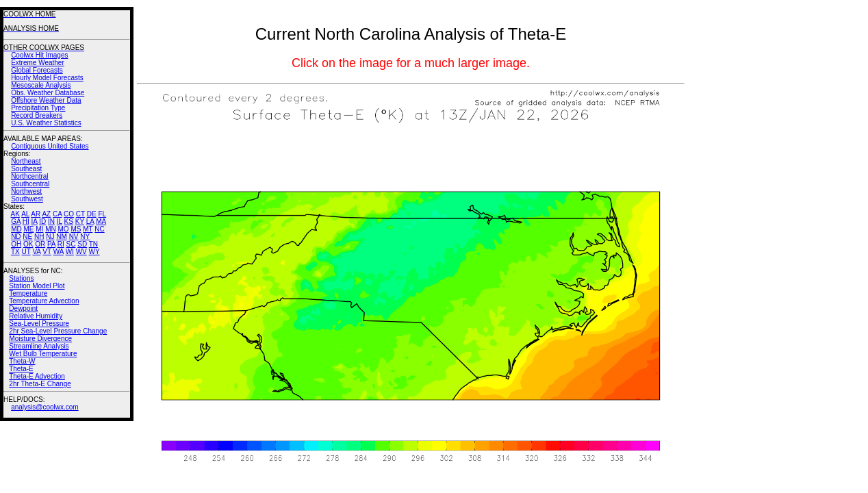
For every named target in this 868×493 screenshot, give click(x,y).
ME (28, 229)
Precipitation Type (38, 108)
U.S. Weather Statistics (46, 123)
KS (69, 222)
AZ (46, 214)
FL (102, 214)
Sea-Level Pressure (39, 324)
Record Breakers (37, 115)
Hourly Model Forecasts (47, 78)
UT (26, 252)
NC (99, 229)
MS (76, 229)
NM (62, 237)
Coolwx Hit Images (39, 55)
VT (47, 252)
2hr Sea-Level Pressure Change (58, 331)
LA (90, 222)
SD (82, 244)
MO (63, 229)
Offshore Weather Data (46, 100)
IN (51, 222)
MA (101, 222)
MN (51, 229)
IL (60, 222)
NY (85, 237)
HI (26, 222)
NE (27, 237)
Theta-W (22, 361)
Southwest (27, 199)
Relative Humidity (36, 316)
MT (88, 229)
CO (69, 214)
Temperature (28, 293)
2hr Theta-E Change (40, 384)
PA (51, 244)
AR (36, 214)
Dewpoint (23, 308)
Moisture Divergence (40, 339)
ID (42, 222)
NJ (50, 237)
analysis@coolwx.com (45, 407)
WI (70, 252)
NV (74, 237)
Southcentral (30, 184)
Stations (21, 278)
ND (16, 237)
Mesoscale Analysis (41, 85)
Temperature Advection (44, 301)
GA (16, 222)
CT (80, 214)
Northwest (26, 191)
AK (15, 214)
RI (61, 244)
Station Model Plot (37, 286)
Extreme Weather (38, 63)
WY (94, 252)
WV (81, 252)
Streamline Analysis (39, 346)
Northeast (26, 161)
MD (16, 229)
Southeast (26, 169)
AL (25, 214)
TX (15, 252)
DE (92, 214)
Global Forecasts (37, 70)
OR (40, 244)
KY (80, 222)
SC (71, 244)
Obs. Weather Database (48, 93)
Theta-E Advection (37, 376)
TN (93, 244)
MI (39, 229)
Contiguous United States (50, 146)
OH (16, 244)
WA (59, 252)
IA (35, 222)
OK (28, 244)
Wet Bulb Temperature (43, 354)
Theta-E (21, 369)
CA (57, 214)
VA (36, 252)
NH (39, 237)
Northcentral (29, 176)
